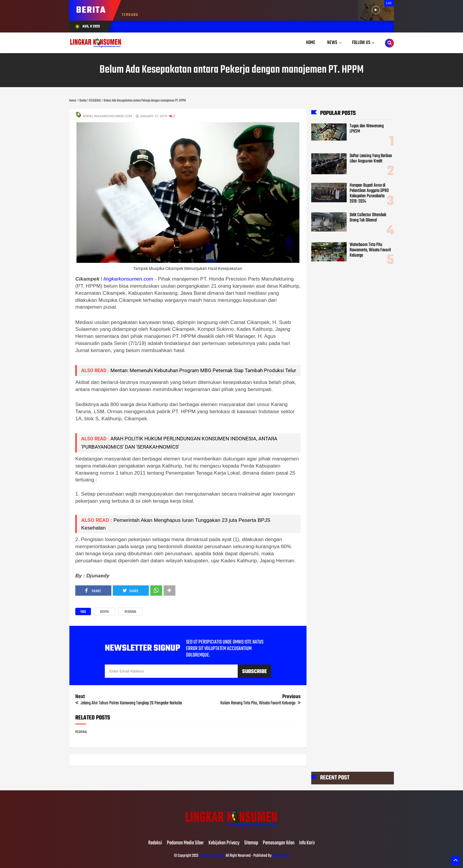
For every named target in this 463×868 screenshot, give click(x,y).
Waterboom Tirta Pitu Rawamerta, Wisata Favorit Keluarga (370, 250)
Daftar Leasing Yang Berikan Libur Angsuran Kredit (371, 158)
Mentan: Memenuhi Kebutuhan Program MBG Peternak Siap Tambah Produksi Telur (203, 370)
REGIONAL (131, 612)
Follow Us (361, 43)
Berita (104, 612)
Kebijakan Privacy (224, 843)
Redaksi (155, 843)
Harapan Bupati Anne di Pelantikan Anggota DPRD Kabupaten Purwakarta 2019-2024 (369, 193)
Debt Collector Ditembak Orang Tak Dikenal (368, 218)
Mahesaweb (280, 856)
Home (311, 43)
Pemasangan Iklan (279, 843)
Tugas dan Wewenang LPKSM (367, 129)
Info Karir (307, 843)
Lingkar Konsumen (212, 856)
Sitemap (251, 843)
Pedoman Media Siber (185, 843)
